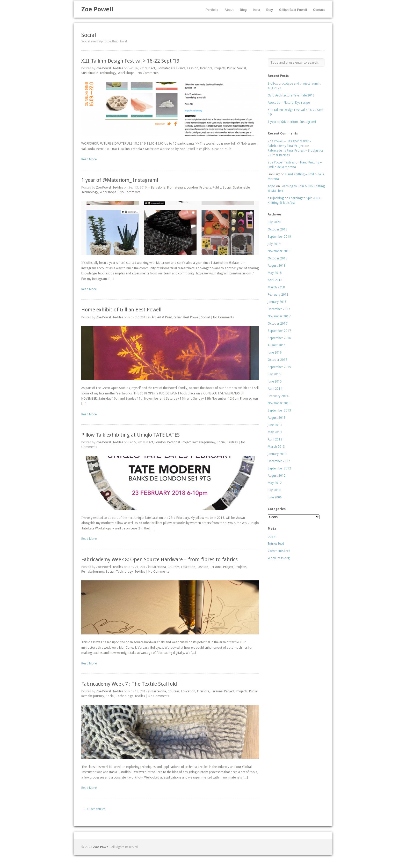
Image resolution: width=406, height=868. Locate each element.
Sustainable (90, 73)
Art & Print (165, 317)
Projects (220, 68)
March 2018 (276, 287)
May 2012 (275, 483)
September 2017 (279, 331)
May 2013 (275, 432)
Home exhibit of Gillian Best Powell (121, 310)
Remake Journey (204, 442)
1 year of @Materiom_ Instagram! (120, 180)
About (229, 10)
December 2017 (279, 309)
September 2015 (279, 367)
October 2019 (278, 229)
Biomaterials (166, 68)
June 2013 (275, 425)
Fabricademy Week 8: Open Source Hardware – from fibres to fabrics (160, 560)
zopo (271, 186)
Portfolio (212, 10)
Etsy (270, 10)
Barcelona (158, 188)
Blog (243, 10)
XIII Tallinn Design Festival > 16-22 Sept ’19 (130, 61)
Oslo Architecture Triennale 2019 (291, 95)
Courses (173, 567)
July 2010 (274, 490)
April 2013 (275, 439)
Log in (272, 536)
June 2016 (275, 353)
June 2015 (275, 381)
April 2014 (275, 389)
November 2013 (279, 403)
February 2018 (278, 295)
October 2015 (278, 360)
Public (231, 68)
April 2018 (275, 280)
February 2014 (278, 396)
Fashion (193, 68)
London (192, 188)
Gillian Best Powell (293, 10)
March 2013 (276, 447)
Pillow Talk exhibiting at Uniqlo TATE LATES (130, 435)
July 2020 (274, 222)
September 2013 (279, 410)
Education (188, 567)
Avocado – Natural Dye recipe (289, 103)
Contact (319, 10)
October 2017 (278, 324)
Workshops (126, 73)
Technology (108, 73)
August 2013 (277, 418)
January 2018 (277, 302)
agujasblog (276, 198)
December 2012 (279, 461)
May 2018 (275, 273)
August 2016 (277, 345)
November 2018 (279, 251)
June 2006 (275, 497)
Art (153, 68)
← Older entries (94, 809)
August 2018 (277, 266)
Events (181, 68)
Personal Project (179, 442)
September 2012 (279, 468)
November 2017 (279, 316)
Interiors (206, 68)
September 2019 (279, 237)
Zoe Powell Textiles (110, 68)
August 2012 (277, 476)
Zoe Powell (97, 9)
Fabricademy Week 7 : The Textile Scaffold (129, 684)
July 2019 (274, 244)
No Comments (148, 73)
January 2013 (277, 454)
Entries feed (276, 544)
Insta (257, 10)
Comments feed (279, 551)
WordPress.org (279, 558)
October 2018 (278, 258)
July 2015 (274, 374)
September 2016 (279, 338)
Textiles (232, 442)
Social (242, 68)
